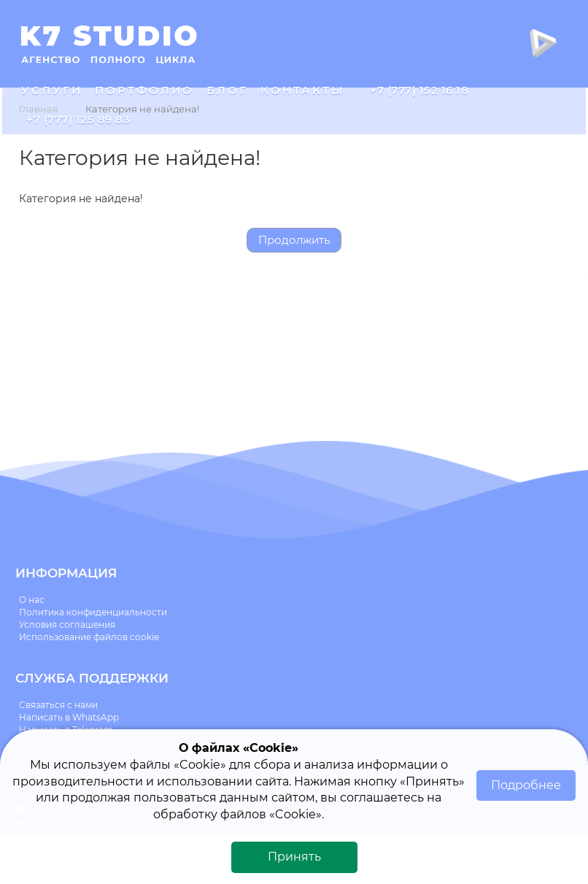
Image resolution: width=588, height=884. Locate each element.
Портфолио (144, 90)
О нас (32, 600)
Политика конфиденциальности (93, 612)
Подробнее (526, 785)
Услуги (52, 90)
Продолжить (294, 240)
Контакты (302, 90)
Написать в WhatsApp (69, 717)
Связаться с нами (58, 705)
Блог (227, 90)
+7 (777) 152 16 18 (419, 90)
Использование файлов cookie (89, 637)
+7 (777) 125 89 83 (78, 119)
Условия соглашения (67, 624)
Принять (294, 857)
